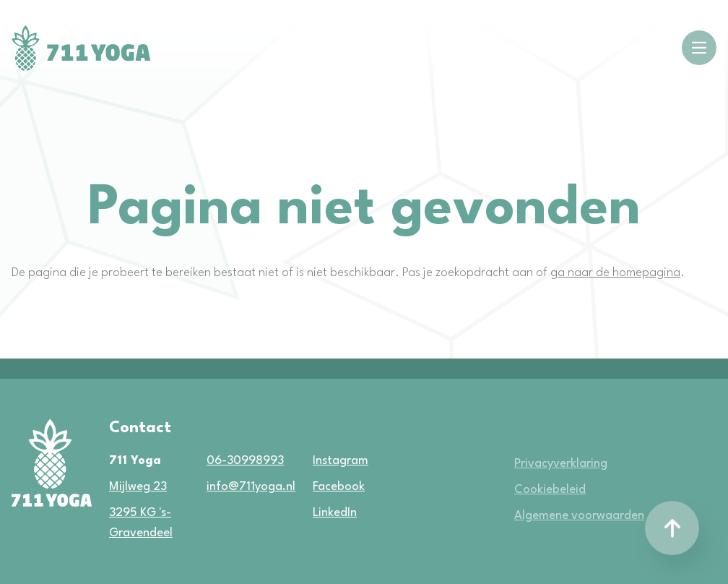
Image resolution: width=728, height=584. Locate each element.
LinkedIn (314, 513)
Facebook (314, 487)
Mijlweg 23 (138, 487)
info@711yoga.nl (247, 487)
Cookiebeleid (550, 490)
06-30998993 (245, 461)
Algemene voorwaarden (579, 516)
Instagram (314, 461)
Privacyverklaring (561, 464)
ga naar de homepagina (615, 273)
